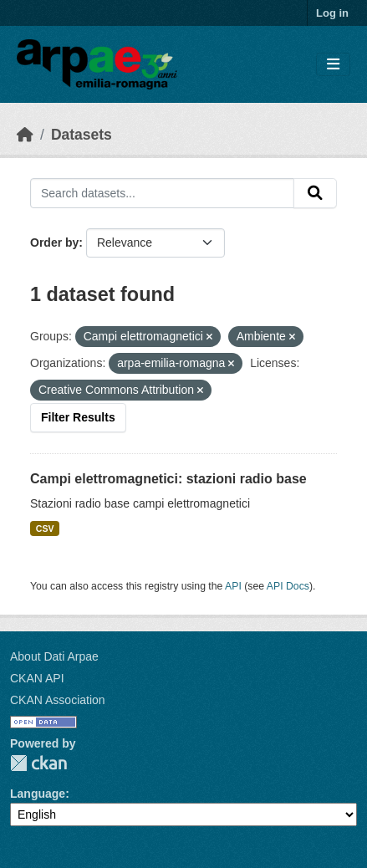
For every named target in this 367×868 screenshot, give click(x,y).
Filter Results (78, 417)
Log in (332, 13)
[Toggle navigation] (333, 65)
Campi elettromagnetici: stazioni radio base (168, 479)
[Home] (25, 135)
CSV (45, 528)
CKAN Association (58, 700)
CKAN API (37, 678)
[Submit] (315, 193)
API (233, 586)
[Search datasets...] (162, 193)
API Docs (288, 586)
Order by (54, 243)
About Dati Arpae (54, 656)
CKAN (38, 763)
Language (38, 794)
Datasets (82, 135)
